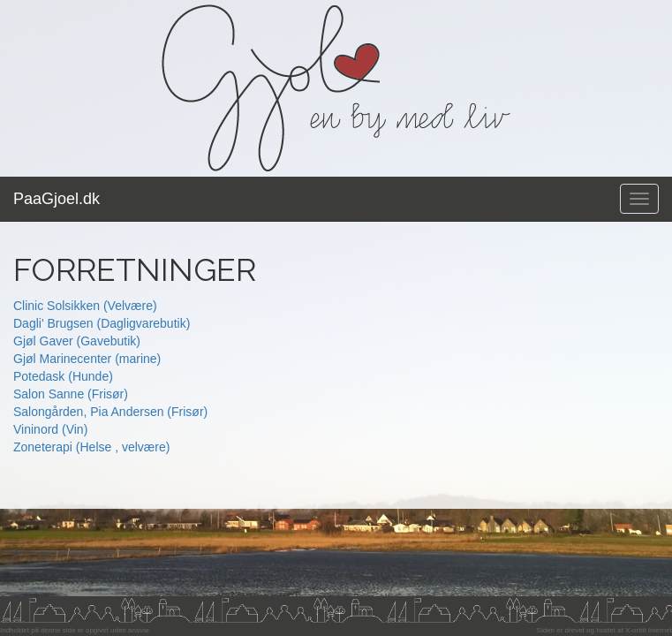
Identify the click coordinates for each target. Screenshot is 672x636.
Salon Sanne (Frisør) (71, 394)
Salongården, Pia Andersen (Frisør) (110, 412)
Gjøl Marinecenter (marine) (87, 359)
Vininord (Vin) (50, 429)
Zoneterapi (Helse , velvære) (91, 447)
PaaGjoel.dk (57, 199)
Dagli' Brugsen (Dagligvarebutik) (102, 323)
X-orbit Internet (649, 630)
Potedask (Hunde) (63, 376)
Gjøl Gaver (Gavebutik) (77, 341)
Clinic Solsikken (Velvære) (85, 306)
